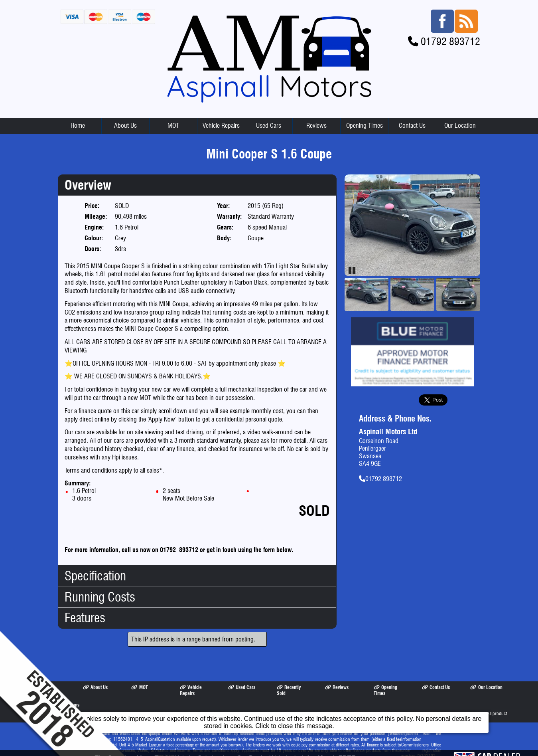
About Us (125, 117)
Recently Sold (289, 681)
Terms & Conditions (57, 696)
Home (78, 117)
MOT (173, 117)
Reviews (316, 117)
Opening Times (365, 117)
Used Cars (269, 117)
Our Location (460, 117)
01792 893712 (450, 33)
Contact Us (412, 117)
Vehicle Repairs (221, 117)
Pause (353, 261)
